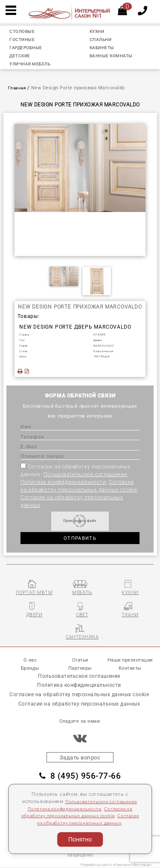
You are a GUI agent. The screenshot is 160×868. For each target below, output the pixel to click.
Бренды (30, 668)
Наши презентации (130, 660)
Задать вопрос (80, 758)
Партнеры (80, 668)
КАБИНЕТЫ (103, 48)
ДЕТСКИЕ (21, 56)
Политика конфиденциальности (63, 482)
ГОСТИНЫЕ (23, 40)
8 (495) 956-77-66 (80, 777)
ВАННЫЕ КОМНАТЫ (113, 56)
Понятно (80, 839)
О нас (30, 660)
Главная (18, 88)
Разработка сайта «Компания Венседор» (116, 865)
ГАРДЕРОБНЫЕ (28, 48)
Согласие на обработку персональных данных (79, 823)
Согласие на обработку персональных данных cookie (79, 695)
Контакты (130, 668)
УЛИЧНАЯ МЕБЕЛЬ (33, 64)
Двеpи (98, 340)
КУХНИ (98, 31)
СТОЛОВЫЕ (24, 31)
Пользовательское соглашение (85, 474)
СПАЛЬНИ (102, 40)
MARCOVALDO (104, 346)
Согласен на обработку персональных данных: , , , (79, 485)
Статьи (80, 660)
